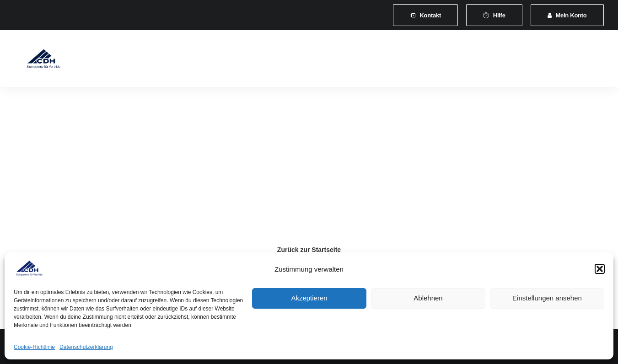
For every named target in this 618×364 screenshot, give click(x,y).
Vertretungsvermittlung (474, 60)
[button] (600, 269)
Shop (533, 60)
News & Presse (400, 60)
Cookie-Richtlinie (34, 347)
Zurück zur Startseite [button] (309, 250)
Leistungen (236, 60)
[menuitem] (425, 15)
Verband (132, 60)
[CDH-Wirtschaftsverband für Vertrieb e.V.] (37, 60)
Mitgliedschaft (182, 60)
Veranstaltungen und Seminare (315, 60)
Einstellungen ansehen (547, 298)
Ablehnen (428, 298)
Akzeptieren (309, 298)
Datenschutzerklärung (86, 347)
